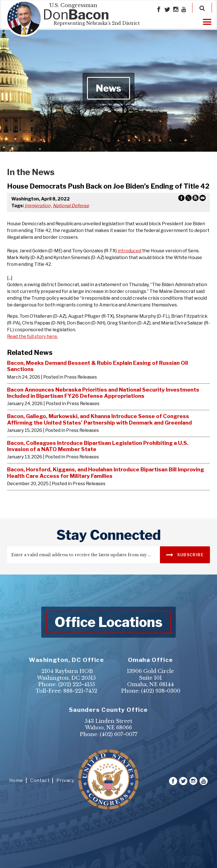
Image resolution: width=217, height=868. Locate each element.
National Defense (71, 206)
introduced (129, 251)
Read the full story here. (32, 336)
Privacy (65, 780)
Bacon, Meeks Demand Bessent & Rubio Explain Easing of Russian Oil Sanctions (97, 366)
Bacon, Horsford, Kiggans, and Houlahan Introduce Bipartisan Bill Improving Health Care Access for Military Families (106, 473)
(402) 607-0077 (119, 734)
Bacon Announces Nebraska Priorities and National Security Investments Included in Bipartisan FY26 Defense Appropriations (103, 393)
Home (16, 780)
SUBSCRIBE (185, 554)
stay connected (109, 535)
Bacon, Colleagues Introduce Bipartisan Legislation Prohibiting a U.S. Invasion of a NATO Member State (98, 446)
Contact (40, 780)
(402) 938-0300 (161, 691)
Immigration (37, 206)
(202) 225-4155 (77, 684)
